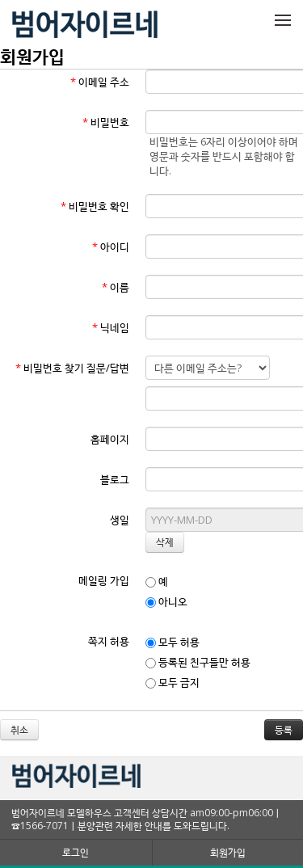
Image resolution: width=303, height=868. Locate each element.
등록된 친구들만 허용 (198, 662)
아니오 (166, 601)
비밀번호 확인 (95, 206)
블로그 (115, 479)
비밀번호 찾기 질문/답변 (72, 368)
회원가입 (228, 852)
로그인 (76, 852)
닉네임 (111, 327)
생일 (120, 520)
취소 (19, 729)
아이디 (111, 246)
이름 (116, 287)
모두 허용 (173, 642)
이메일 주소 (100, 82)
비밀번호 (106, 122)
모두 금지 (173, 682)
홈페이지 (110, 439)
